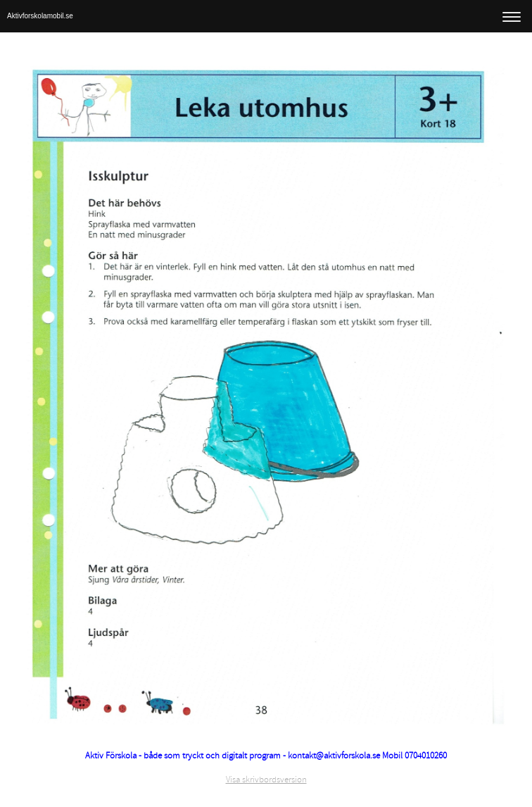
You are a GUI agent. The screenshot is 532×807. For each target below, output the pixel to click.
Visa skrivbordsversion (266, 780)
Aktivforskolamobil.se (40, 16)
